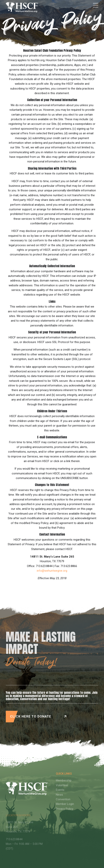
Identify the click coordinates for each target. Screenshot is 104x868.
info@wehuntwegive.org (52, 571)
